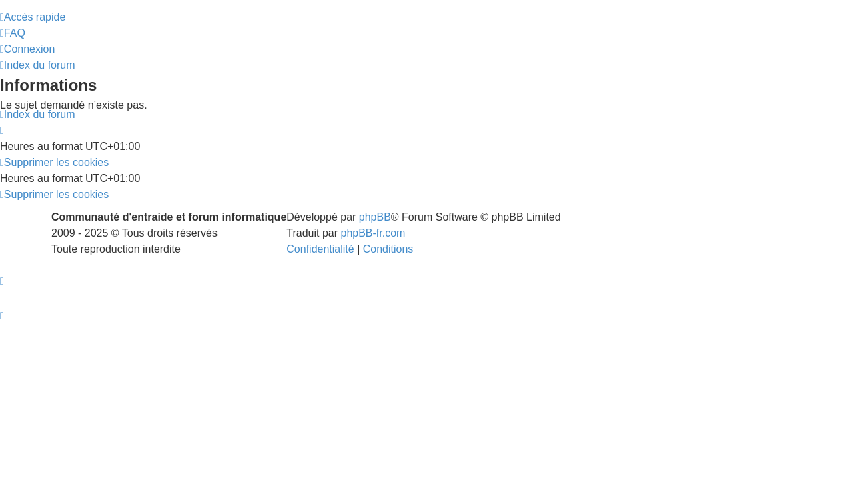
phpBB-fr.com (373, 246)
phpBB (375, 230)
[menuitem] (13, 40)
